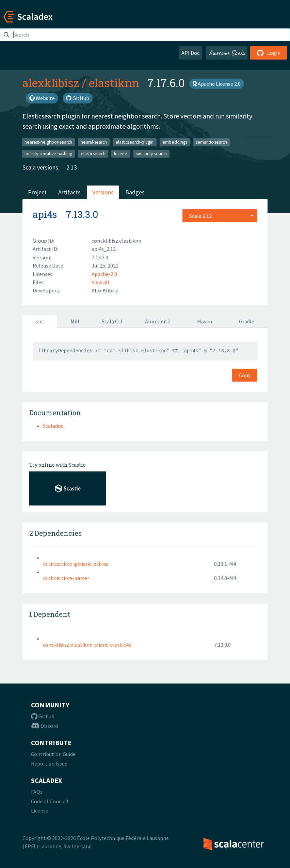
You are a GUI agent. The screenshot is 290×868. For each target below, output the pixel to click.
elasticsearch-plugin (134, 142)
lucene (121, 153)
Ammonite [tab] (158, 321)
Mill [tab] (75, 321)
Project (37, 192)
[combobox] (220, 216)
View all (100, 282)
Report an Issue (49, 763)
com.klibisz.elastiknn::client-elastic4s (87, 645)
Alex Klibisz (105, 290)
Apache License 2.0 (217, 84)
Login (269, 53)
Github (43, 716)
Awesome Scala (227, 53)
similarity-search (151, 153)
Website (42, 98)
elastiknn (114, 83)
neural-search (94, 142)
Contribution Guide (53, 754)
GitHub (78, 98)
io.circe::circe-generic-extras (76, 564)
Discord (44, 726)
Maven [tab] (205, 321)
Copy (245, 375)
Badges (135, 192)
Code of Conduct (50, 801)
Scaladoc (53, 426)
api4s (45, 214)
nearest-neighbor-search (48, 142)
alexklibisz (51, 83)
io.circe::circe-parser (66, 578)
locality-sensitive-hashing (48, 153)
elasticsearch (93, 153)
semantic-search (211, 142)
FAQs (37, 792)
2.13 (72, 167)
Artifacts (69, 192)
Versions (103, 192)
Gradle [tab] (247, 321)
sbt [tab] (40, 321)
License (40, 810)
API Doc (190, 53)
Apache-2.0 (104, 274)
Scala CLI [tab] (112, 321)
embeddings (175, 142)
